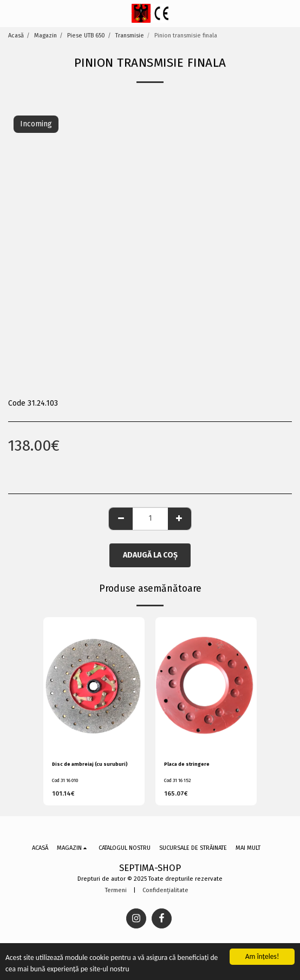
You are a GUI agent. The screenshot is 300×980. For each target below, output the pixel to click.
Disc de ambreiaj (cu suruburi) (90, 764)
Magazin (45, 36)
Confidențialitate (165, 890)
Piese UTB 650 (86, 36)
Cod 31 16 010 (65, 780)
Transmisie (130, 36)
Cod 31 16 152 (178, 780)
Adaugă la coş (150, 555)
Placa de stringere (187, 764)
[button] (12, 13)
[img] (94, 685)
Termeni (116, 890)
